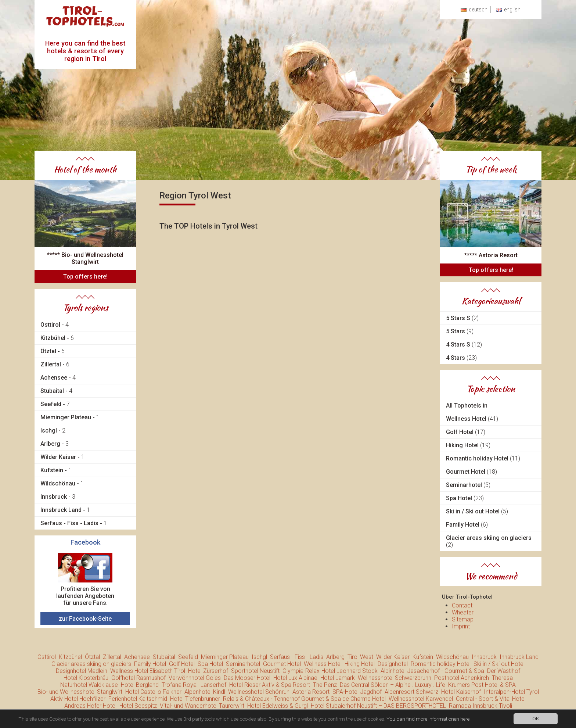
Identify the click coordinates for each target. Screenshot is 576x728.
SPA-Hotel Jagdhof (357, 692)
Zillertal (112, 657)
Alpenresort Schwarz (411, 692)
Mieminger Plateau (225, 657)
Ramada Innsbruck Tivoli (480, 706)
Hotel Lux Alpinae (295, 678)
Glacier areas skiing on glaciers (489, 541)
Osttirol (47, 657)
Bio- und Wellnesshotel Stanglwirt (80, 692)
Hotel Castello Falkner (153, 692)
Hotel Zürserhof (208, 671)
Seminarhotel (468, 485)
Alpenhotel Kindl (205, 692)
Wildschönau (452, 657)
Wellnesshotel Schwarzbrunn (395, 678)
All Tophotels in (467, 406)
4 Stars (461, 358)
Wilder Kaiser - (62, 457)
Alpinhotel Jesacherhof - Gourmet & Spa (432, 671)
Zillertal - (55, 364)
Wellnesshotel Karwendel (421, 699)
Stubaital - (56, 391)
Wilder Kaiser (393, 657)
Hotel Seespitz (138, 706)
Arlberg (335, 657)
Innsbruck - (58, 497)
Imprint (461, 626)
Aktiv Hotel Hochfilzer (78, 699)
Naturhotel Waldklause (89, 685)
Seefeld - (55, 404)
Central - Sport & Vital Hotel (491, 699)
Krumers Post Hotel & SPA (482, 685)
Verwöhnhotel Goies (195, 678)
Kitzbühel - (57, 338)
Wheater (463, 612)
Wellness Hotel (472, 419)
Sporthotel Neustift (255, 671)
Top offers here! (85, 277)
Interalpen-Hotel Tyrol (511, 692)
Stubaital (164, 657)
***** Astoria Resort (491, 255)
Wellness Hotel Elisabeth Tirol (148, 671)
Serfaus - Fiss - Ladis (297, 657)
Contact (462, 605)
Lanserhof (213, 685)
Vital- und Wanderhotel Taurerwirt (202, 706)
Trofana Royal (180, 685)
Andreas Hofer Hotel (90, 706)
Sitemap (463, 619)
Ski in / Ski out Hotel (477, 511)
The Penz (325, 685)
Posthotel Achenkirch (462, 678)
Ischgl (259, 657)
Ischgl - (53, 431)
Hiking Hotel (468, 445)
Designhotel (393, 664)
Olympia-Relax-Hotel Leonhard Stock (330, 671)
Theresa (502, 678)
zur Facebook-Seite (85, 619)
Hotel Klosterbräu (86, 678)
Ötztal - (53, 351)
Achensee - (58, 378)
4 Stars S (464, 345)
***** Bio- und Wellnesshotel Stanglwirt (85, 258)
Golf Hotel (466, 432)
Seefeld (188, 657)
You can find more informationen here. (429, 720)
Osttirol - (55, 325)
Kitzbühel (70, 657)
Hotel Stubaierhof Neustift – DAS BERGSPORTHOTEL (378, 706)
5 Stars (460, 331)
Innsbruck (484, 657)
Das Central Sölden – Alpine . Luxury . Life (393, 685)
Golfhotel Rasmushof (138, 678)
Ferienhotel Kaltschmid (138, 699)
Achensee (137, 657)
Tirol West (360, 657)
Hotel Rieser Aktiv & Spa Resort (270, 685)
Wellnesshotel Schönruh (259, 692)
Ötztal (92, 657)
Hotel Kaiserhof (461, 692)
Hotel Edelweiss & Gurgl (278, 706)
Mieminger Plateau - (70, 417)
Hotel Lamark (338, 678)
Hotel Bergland (140, 685)
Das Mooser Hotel (247, 678)
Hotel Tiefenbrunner (195, 699)
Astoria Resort (311, 692)
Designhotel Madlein (82, 671)
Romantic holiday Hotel (483, 458)
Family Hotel (467, 525)
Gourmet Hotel (471, 472)
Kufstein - (56, 470)
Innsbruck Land (519, 657)
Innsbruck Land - (65, 510)
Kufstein (423, 657)
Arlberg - (55, 444)
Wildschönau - (62, 483)
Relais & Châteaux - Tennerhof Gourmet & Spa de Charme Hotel (304, 699)
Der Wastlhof (504, 671)
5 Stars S (462, 318)
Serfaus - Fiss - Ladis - (74, 523)
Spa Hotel (465, 498)
